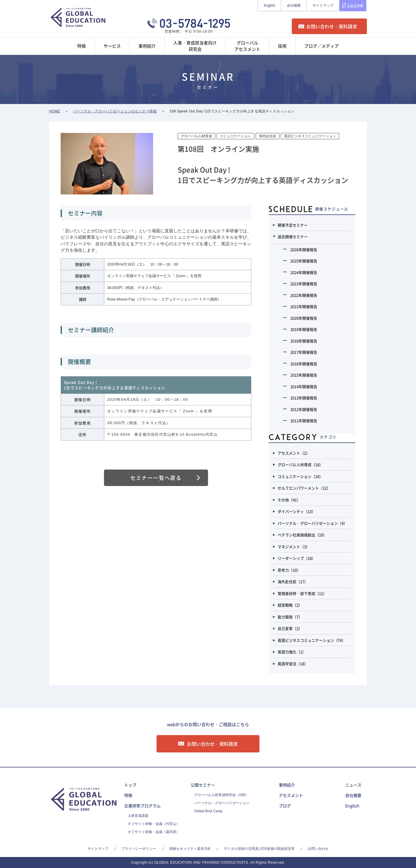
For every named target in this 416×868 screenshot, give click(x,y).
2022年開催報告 (304, 295)
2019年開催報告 (304, 329)
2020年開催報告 (304, 318)
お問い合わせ (318, 849)
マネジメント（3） (294, 547)
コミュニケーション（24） (300, 476)
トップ (130, 785)
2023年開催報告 (304, 284)
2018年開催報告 (304, 341)
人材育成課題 (138, 816)
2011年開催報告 (304, 421)
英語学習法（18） (293, 664)
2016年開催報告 (304, 364)
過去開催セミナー (293, 237)
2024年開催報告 (304, 272)
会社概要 (294, 5)
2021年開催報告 (304, 306)
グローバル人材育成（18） (300, 464)
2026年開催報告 (304, 250)
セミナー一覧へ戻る (156, 478)
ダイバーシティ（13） (297, 511)
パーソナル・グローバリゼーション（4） (312, 523)
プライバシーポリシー (139, 849)
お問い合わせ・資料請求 (332, 26)
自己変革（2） (290, 628)
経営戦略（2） (290, 605)
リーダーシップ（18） (297, 558)
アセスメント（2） (294, 453)
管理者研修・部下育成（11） (302, 593)
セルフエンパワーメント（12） (304, 488)
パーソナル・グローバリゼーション (222, 803)
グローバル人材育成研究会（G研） (221, 795)
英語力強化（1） (292, 652)
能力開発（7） (290, 617)
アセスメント (291, 795)
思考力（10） (289, 570)
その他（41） (289, 500)
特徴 (128, 795)
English (269, 5)
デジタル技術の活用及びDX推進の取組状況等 (259, 849)
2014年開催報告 (304, 386)
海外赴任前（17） (293, 582)
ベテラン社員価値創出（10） (302, 535)
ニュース (353, 785)
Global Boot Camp (208, 811)
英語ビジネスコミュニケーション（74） (312, 640)
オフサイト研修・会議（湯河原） (154, 832)
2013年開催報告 (304, 398)
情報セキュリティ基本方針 (190, 849)
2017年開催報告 (304, 352)
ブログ (285, 806)
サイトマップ (323, 5)
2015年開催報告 (304, 375)
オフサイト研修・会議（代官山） (154, 824)
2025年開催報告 (304, 261)
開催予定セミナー (293, 225)
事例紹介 (287, 785)
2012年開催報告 (304, 409)
